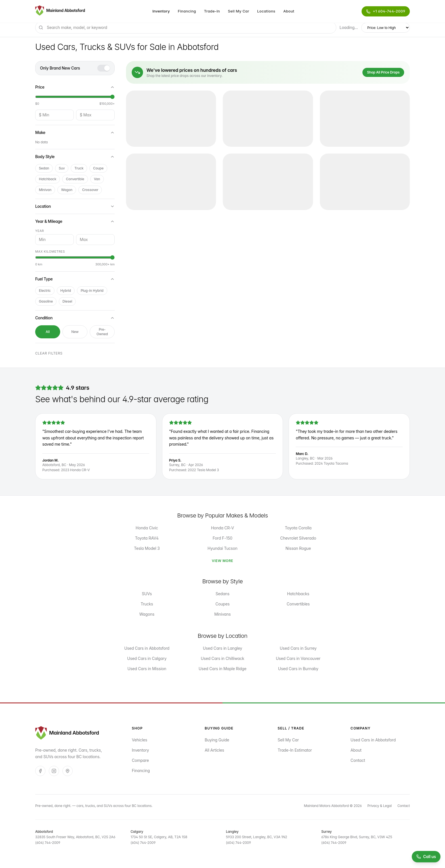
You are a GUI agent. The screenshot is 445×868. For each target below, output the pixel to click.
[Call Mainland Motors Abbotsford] (386, 11)
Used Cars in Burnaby (298, 669)
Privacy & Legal (380, 806)
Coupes (222, 604)
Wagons (147, 614)
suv (62, 168)
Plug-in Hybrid (92, 291)
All (48, 332)
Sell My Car (239, 11)
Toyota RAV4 (147, 538)
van (97, 179)
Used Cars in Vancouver (298, 658)
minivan (45, 190)
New (75, 332)
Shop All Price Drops (383, 72)
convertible (75, 179)
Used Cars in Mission (147, 669)
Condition (75, 318)
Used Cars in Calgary (147, 658)
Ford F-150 (222, 538)
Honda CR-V (222, 528)
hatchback (48, 179)
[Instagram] (54, 771)
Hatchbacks (298, 594)
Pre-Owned (102, 332)
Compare (140, 760)
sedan (44, 168)
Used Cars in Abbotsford (147, 648)
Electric (45, 291)
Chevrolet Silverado (298, 538)
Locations (266, 11)
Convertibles (298, 604)
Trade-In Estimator (295, 750)
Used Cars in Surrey (298, 648)
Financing (187, 11)
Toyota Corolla (298, 528)
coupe (98, 168)
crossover (90, 190)
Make (75, 132)
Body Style (75, 157)
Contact (358, 760)
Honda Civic (147, 528)
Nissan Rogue (298, 548)
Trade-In (212, 11)
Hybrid (66, 291)
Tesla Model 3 (147, 548)
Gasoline (46, 301)
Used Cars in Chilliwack (223, 658)
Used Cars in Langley (222, 648)
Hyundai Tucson (222, 548)
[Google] (68, 771)
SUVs (147, 594)
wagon (67, 190)
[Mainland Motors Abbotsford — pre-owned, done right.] (60, 11)
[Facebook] (40, 771)
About (289, 11)
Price (75, 87)
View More (222, 561)
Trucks (147, 604)
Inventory (161, 11)
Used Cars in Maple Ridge (222, 669)
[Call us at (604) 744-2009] (426, 857)
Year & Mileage (75, 221)
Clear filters (49, 353)
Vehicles (139, 740)
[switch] (104, 68)
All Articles (214, 750)
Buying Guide (217, 740)
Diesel (67, 301)
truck (79, 168)
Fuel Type (75, 279)
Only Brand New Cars (60, 68)
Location (75, 206)
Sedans (223, 594)
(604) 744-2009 (48, 843)
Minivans (222, 614)
